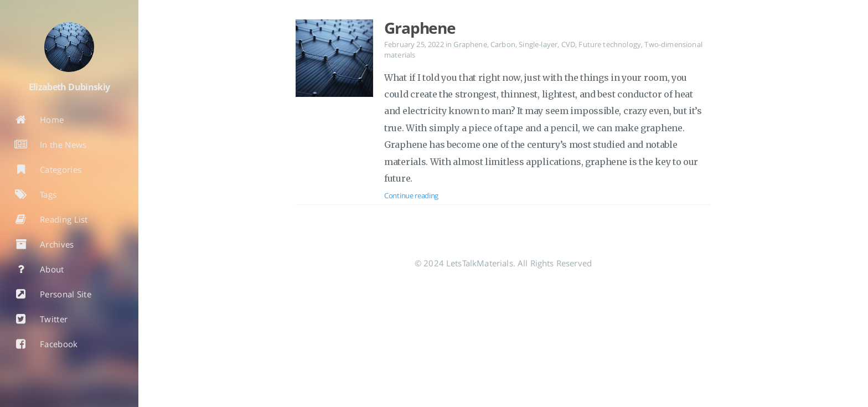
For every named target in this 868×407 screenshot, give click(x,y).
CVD (568, 44)
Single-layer (538, 44)
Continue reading (411, 195)
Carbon (503, 44)
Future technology (610, 44)
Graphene (420, 28)
